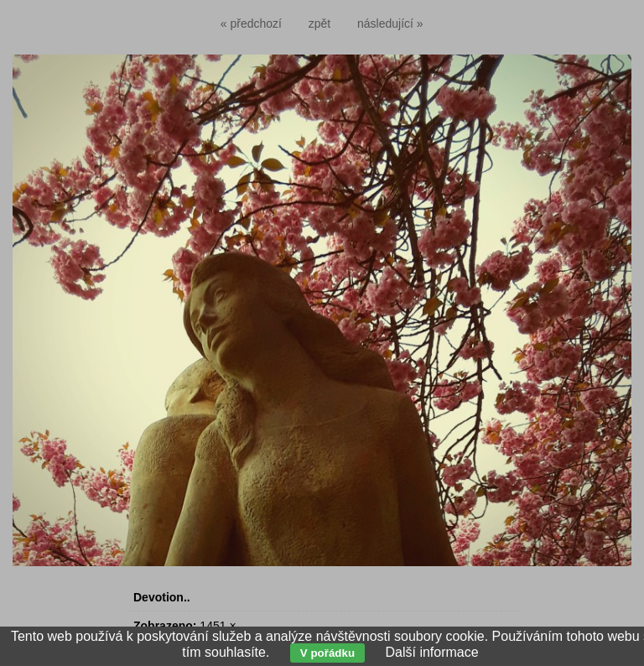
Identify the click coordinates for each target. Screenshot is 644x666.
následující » (390, 23)
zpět (319, 23)
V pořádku (327, 653)
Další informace (431, 652)
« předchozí (251, 23)
